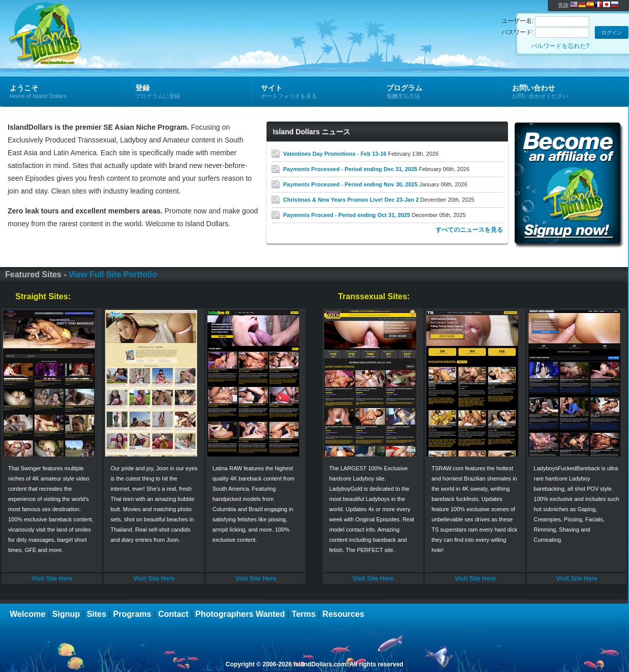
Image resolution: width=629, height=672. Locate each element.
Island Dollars (122, 23)
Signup (66, 614)
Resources (344, 614)
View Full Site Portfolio (113, 274)
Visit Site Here (52, 579)
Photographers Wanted (240, 614)
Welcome (28, 614)
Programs (132, 614)
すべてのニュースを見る (469, 230)
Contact (174, 614)
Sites (96, 614)
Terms (304, 614)
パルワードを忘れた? (560, 46)
